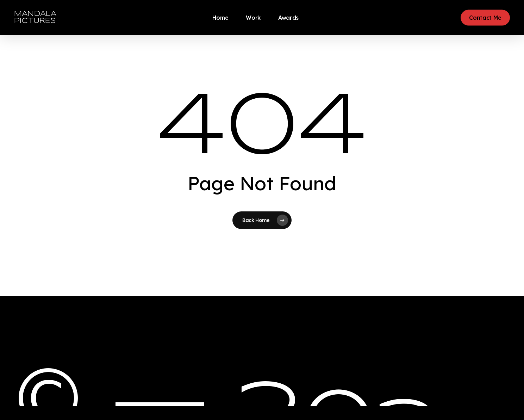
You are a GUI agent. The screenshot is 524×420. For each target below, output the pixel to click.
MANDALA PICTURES (35, 17)
